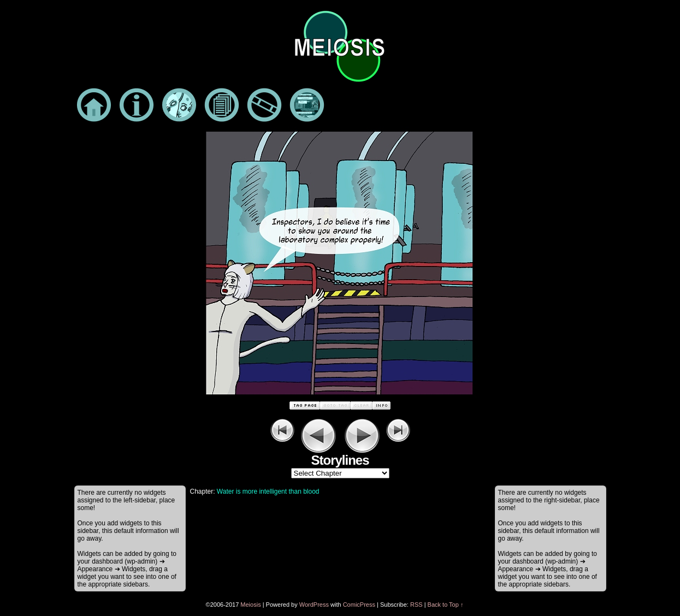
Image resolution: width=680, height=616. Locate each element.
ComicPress (359, 605)
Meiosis (250, 605)
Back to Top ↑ (446, 605)
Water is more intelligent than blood (268, 491)
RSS (416, 605)
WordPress (314, 605)
